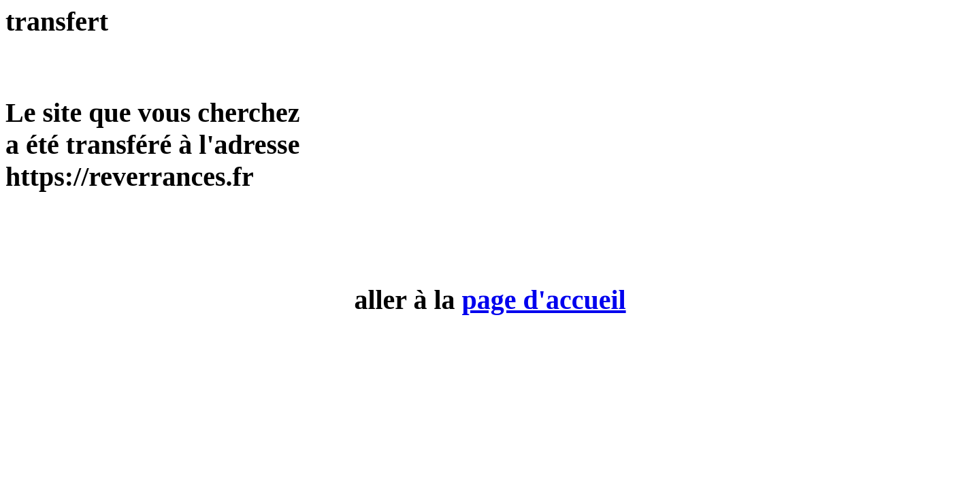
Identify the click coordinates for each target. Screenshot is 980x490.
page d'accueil (544, 300)
